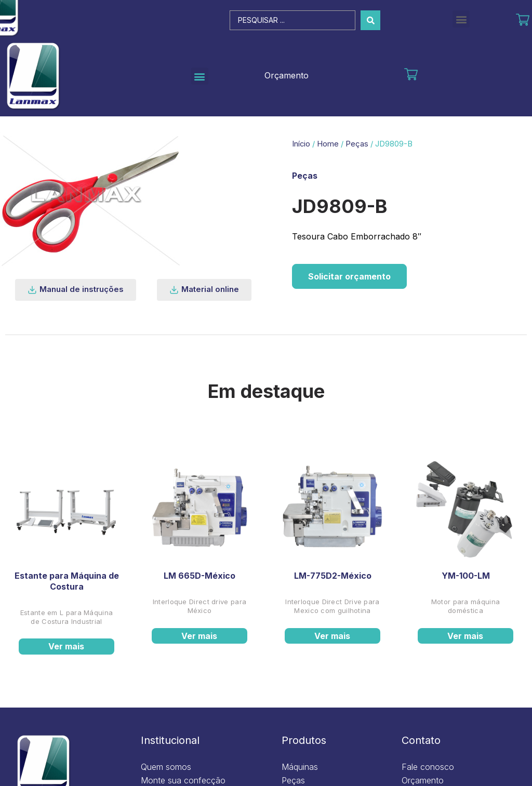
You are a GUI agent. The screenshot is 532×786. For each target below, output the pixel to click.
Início (301, 144)
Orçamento (287, 75)
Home (328, 144)
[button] (461, 19)
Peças (357, 144)
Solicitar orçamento (349, 276)
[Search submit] (370, 20)
